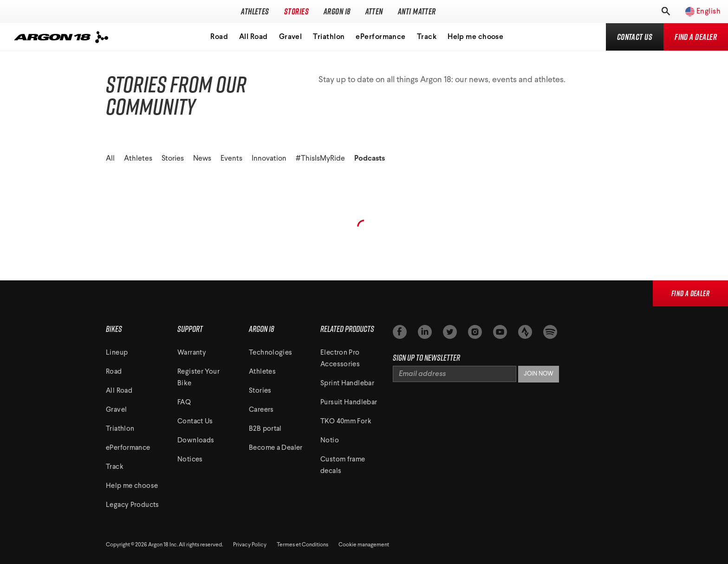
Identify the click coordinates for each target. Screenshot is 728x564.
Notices (190, 460)
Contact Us (195, 422)
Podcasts (370, 159)
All (110, 159)
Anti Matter (417, 12)
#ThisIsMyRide (320, 159)
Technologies (271, 353)
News (202, 159)
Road (219, 37)
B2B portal (265, 429)
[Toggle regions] (698, 12)
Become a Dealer (276, 448)
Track (427, 37)
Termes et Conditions (302, 545)
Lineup (117, 353)
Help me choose (475, 37)
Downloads (196, 441)
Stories (296, 12)
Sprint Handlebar (347, 384)
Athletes (255, 12)
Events (231, 159)
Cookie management (364, 545)
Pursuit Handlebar (349, 403)
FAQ (184, 403)
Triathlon (329, 37)
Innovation (269, 159)
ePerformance (380, 37)
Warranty (192, 353)
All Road (253, 37)
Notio (330, 441)
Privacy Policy (250, 545)
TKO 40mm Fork (346, 422)
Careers (261, 410)
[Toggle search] (665, 12)
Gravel (291, 37)
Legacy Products (133, 505)
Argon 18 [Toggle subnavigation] (337, 12)
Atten (374, 12)
